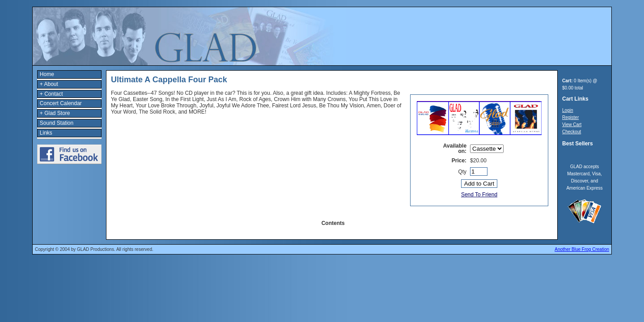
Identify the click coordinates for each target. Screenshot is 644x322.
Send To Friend (479, 195)
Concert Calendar (61, 103)
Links (46, 133)
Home (47, 74)
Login (568, 110)
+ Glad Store (55, 113)
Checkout (572, 132)
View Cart (572, 125)
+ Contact (51, 94)
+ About (49, 84)
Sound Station (57, 123)
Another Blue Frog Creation (582, 249)
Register (570, 117)
